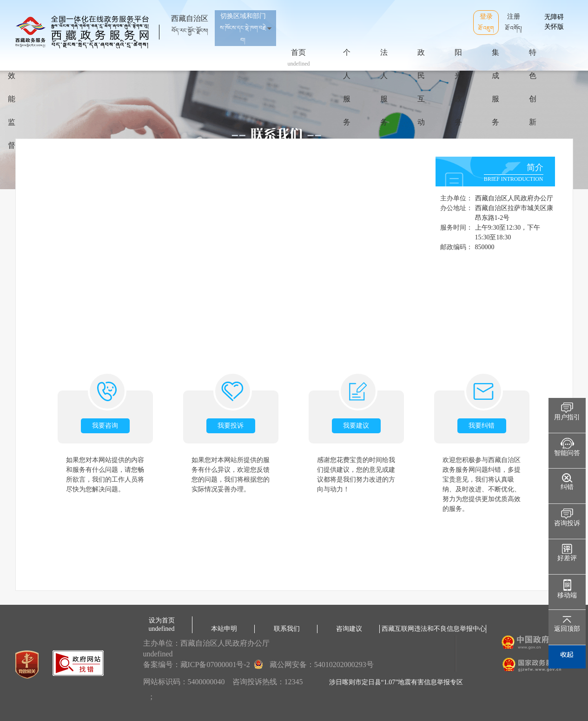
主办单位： (456, 198)
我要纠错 (482, 426)
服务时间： (456, 228)
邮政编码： (456, 247)
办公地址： (456, 208)
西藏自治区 (190, 20)
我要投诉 (231, 426)
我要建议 (356, 426)
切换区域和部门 (243, 28)
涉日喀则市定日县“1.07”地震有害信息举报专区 (396, 682)
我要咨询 (105, 426)
